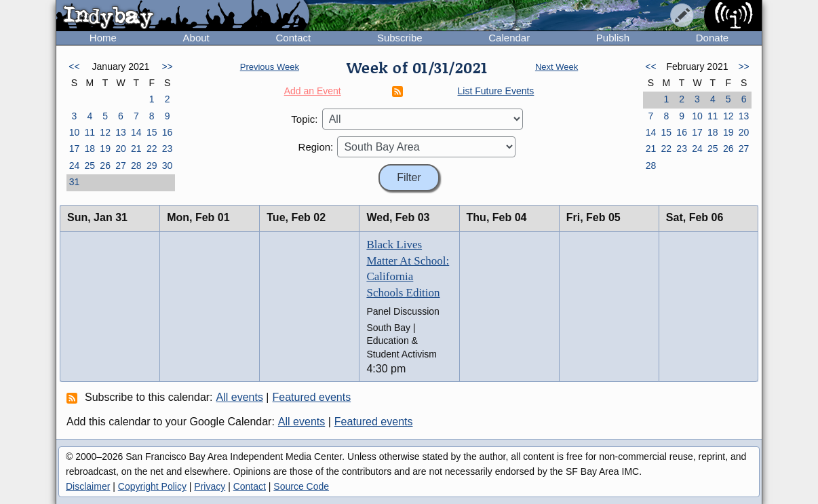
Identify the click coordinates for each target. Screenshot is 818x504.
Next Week (557, 67)
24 (75, 166)
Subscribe (400, 38)
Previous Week (270, 67)
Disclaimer (88, 486)
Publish (613, 38)
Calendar (509, 38)
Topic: (304, 119)
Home (103, 38)
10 (75, 132)
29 (152, 166)
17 (75, 149)
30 (168, 166)
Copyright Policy (152, 486)
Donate (712, 38)
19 (105, 149)
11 (90, 132)
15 (152, 132)
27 (121, 166)
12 (105, 132)
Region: (316, 147)
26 (105, 166)
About (196, 38)
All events (240, 397)
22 (152, 149)
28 (136, 166)
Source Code (301, 486)
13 (121, 132)
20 (121, 149)
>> (167, 66)
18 (90, 149)
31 (75, 182)
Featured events (312, 397)
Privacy (210, 486)
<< (74, 66)
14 (136, 132)
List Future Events (496, 91)
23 (168, 149)
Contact (293, 38)
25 (90, 166)
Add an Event (313, 91)
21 (136, 149)
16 (168, 132)
